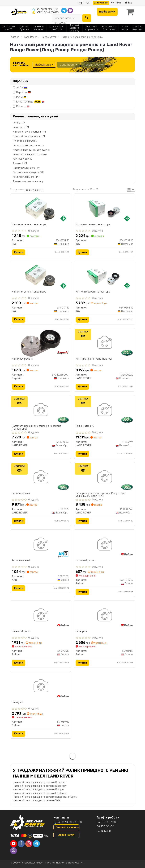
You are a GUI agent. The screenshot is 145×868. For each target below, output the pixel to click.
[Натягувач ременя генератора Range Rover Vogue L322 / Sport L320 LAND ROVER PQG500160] (104, 478)
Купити (19, 252)
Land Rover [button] (68, 65)
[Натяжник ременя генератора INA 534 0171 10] (41, 276)
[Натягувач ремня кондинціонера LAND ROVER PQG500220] (104, 343)
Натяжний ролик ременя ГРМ (29, 132)
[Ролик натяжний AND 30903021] (41, 545)
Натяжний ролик (85, 561)
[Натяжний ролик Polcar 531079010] (41, 616)
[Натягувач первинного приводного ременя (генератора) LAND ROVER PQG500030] (41, 410)
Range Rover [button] (93, 65)
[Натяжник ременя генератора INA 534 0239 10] (41, 209)
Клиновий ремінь (22, 159)
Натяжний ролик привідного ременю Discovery (40, 786)
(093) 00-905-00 (48, 12)
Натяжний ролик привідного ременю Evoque (38, 790)
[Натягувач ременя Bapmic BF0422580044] (41, 343)
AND (22, 88)
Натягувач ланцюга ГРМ (27, 168)
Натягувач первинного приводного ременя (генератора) (37, 428)
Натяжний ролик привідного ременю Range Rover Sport (45, 797)
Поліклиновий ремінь (25, 141)
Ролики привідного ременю (28, 145)
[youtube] (14, 844)
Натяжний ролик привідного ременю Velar (37, 801)
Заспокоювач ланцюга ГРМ (28, 172)
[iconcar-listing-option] (133, 190)
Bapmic (24, 92)
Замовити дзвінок (67, 827)
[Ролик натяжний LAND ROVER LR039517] (41, 478)
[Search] (87, 18)
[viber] (14, 851)
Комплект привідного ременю (30, 154)
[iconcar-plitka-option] (129, 190)
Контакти (116, 3)
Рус (88, 3)
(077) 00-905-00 (47, 9)
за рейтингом (35, 190)
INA (21, 97)
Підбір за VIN (107, 12)
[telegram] (36, 844)
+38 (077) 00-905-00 (69, 822)
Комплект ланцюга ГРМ (26, 177)
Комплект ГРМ (21, 127)
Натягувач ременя (22, 359)
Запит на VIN (101, 3)
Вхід (129, 3)
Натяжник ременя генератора (29, 225)
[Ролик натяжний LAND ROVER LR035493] (104, 410)
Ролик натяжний (85, 426)
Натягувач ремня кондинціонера (94, 359)
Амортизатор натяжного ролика (31, 150)
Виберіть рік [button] (44, 65)
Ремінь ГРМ (19, 123)
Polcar (23, 106)
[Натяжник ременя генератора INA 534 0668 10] (104, 276)
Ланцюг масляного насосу (28, 181)
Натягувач (82, 631)
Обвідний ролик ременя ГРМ (29, 136)
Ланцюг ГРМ (20, 163)
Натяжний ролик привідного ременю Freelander (40, 793)
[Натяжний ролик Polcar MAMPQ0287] (104, 545)
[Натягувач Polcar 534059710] (41, 687)
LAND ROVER (30, 102)
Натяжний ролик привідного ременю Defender (39, 782)
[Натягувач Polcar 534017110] (104, 616)
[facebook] (21, 844)
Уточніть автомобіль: (21, 64)
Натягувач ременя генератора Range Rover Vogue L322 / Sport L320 (101, 495)
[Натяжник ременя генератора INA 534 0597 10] (104, 209)
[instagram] (29, 844)
